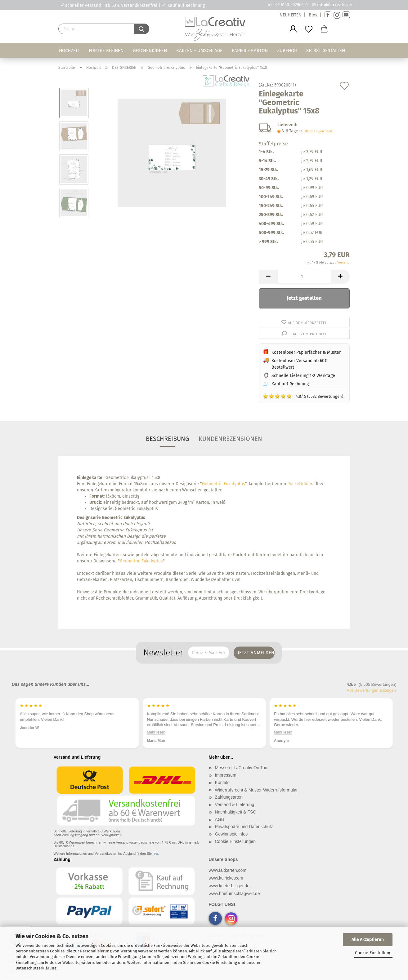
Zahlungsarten (229, 797)
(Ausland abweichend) (316, 131)
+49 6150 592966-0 (290, 5)
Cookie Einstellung (373, 953)
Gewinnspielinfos (231, 834)
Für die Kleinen (106, 51)
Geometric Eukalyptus (224, 484)
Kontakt (222, 783)
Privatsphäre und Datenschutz (244, 827)
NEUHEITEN (291, 15)
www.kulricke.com (226, 878)
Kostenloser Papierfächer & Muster (306, 352)
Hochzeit (69, 51)
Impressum (226, 775)
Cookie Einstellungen (235, 841)
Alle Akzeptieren (368, 940)
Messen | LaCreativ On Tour (242, 768)
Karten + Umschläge (199, 51)
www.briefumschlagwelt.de (234, 894)
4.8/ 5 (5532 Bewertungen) (303, 396)
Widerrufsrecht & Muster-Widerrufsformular (256, 790)
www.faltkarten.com (228, 870)
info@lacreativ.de (335, 5)
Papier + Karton (250, 51)
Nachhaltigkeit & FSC (236, 812)
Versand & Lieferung (235, 805)
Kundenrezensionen (230, 439)
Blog (313, 15)
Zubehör (287, 51)
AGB (220, 819)
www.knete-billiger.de (229, 886)
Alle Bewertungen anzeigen (371, 690)
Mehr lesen (156, 732)
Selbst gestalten (326, 51)
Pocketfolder (300, 484)
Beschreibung (168, 439)
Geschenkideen (150, 51)
